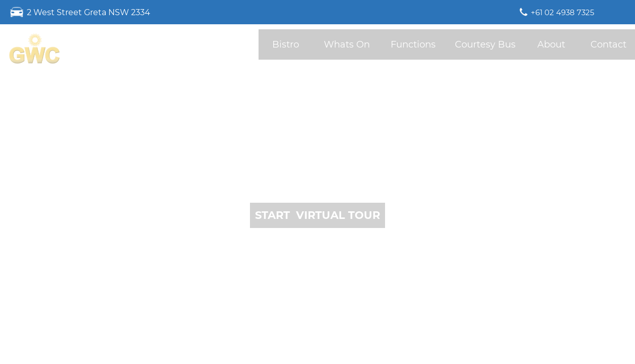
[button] (317, 215)
